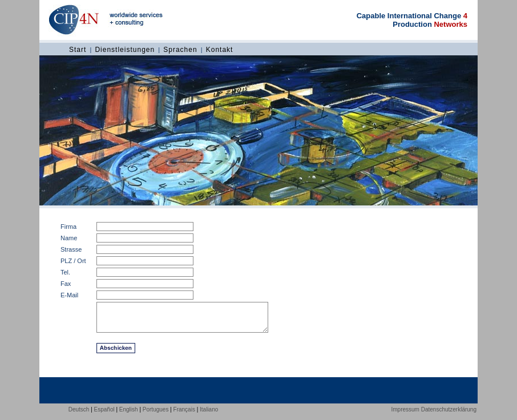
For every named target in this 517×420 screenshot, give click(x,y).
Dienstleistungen (125, 50)
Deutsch (79, 416)
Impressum (405, 416)
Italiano (209, 416)
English (129, 416)
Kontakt (220, 50)
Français (184, 416)
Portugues (156, 416)
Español (104, 416)
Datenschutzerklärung (449, 416)
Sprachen (180, 50)
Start (78, 50)
